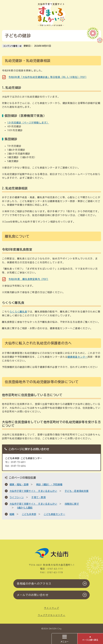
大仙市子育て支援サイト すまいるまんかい (33, 491)
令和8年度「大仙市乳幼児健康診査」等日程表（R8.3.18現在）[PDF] (47, 77)
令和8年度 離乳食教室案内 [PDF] (28, 279)
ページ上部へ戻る (90, 640)
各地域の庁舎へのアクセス (34, 584)
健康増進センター (78, 357)
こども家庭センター (54, 514)
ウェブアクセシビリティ (51, 615)
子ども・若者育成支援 (77, 491)
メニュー (64, 639)
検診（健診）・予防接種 (49, 485)
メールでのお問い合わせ (33, 595)
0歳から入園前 (25, 508)
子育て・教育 (38, 497)
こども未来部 (29, 514)
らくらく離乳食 (18, 312)
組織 (12, 514)
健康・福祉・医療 (19, 485)
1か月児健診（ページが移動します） (28, 123)
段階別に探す (72, 504)
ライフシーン (17, 497)
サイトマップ (52, 608)
